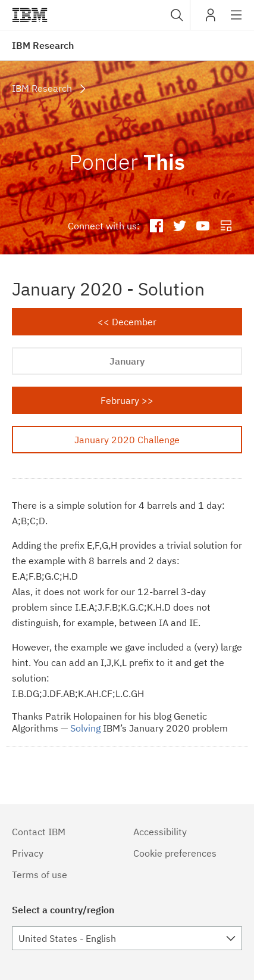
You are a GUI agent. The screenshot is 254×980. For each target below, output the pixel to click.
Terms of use (40, 875)
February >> (127, 400)
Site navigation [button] (236, 21)
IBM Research (43, 45)
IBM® (30, 15)
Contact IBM (39, 832)
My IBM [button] (211, 19)
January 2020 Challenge (127, 440)
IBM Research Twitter (180, 226)
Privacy (28, 853)
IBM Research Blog (226, 226)
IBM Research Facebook (157, 226)
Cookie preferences (175, 853)
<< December (127, 322)
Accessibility (160, 832)
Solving (85, 728)
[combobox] (175, 15)
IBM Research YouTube (203, 226)
